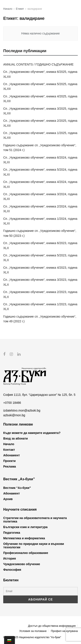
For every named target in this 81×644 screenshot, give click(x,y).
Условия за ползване (33, 631)
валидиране (35, 9)
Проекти (9, 461)
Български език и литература (25, 527)
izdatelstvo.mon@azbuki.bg (22, 410)
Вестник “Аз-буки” (17, 488)
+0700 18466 (12, 402)
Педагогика (12, 533)
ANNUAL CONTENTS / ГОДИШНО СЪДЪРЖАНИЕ (38, 64)
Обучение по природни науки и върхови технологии (34, 546)
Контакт (9, 450)
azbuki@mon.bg (14, 415)
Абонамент (12, 455)
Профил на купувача (64, 631)
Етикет (20, 9)
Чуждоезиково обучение (22, 564)
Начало (8, 9)
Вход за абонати (16, 438)
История (10, 558)
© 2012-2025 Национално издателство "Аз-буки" (32, 637)
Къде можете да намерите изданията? (32, 433)
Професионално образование (26, 553)
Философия (12, 570)
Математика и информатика (24, 538)
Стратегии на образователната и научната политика (35, 520)
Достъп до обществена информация (52, 626)
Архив (8, 499)
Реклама (10, 466)
